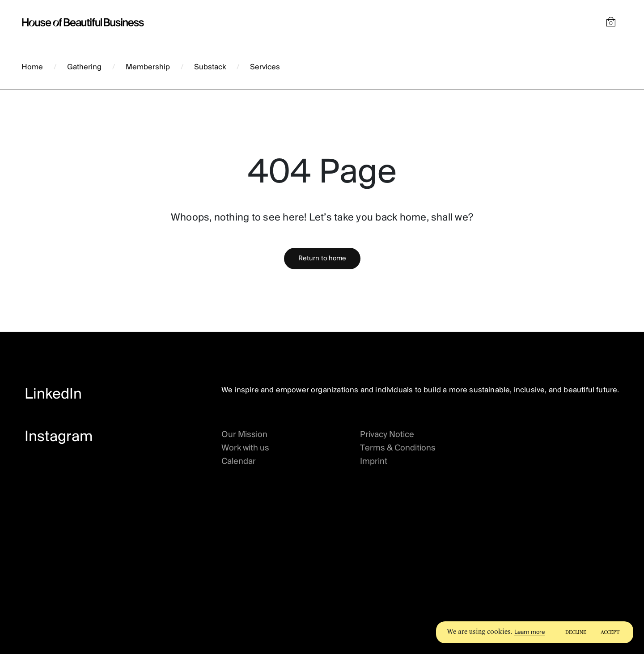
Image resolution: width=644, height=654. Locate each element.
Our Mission (244, 435)
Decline (576, 632)
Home (32, 67)
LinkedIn (53, 395)
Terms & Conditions (398, 448)
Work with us (245, 448)
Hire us (597, 67)
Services (265, 67)
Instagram (59, 437)
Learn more (530, 632)
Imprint (374, 462)
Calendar (239, 462)
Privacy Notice (387, 435)
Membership (148, 67)
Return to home (322, 259)
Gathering (84, 67)
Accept (610, 632)
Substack (210, 67)
